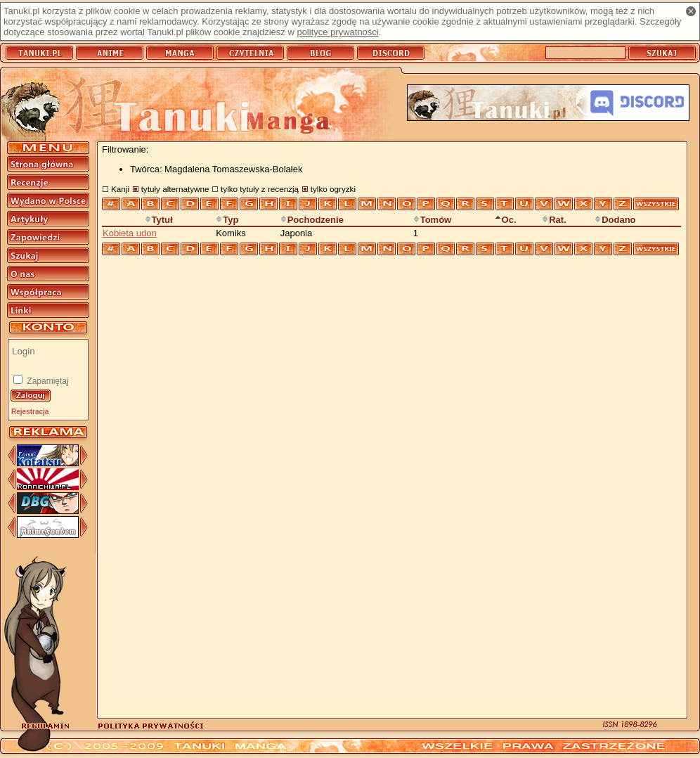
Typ (227, 220)
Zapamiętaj (47, 381)
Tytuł (159, 220)
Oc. (506, 220)
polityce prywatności (337, 32)
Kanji (120, 189)
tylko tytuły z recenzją (260, 189)
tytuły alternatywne (175, 189)
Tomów (433, 220)
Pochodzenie (312, 220)
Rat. (554, 220)
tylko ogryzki (333, 189)
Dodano (615, 220)
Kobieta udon (130, 233)
